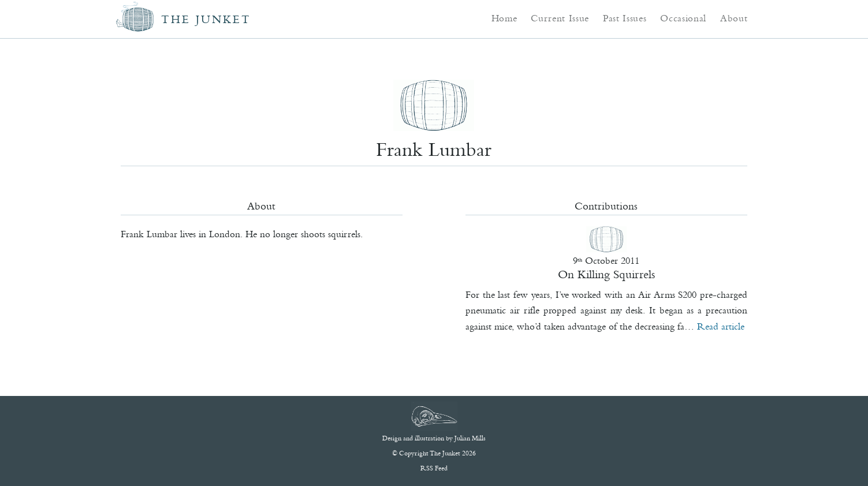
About (734, 18)
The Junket (206, 19)
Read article (721, 326)
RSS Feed (434, 468)
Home (504, 18)
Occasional (683, 18)
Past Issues (625, 18)
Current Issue (560, 18)
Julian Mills (470, 438)
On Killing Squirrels (606, 274)
